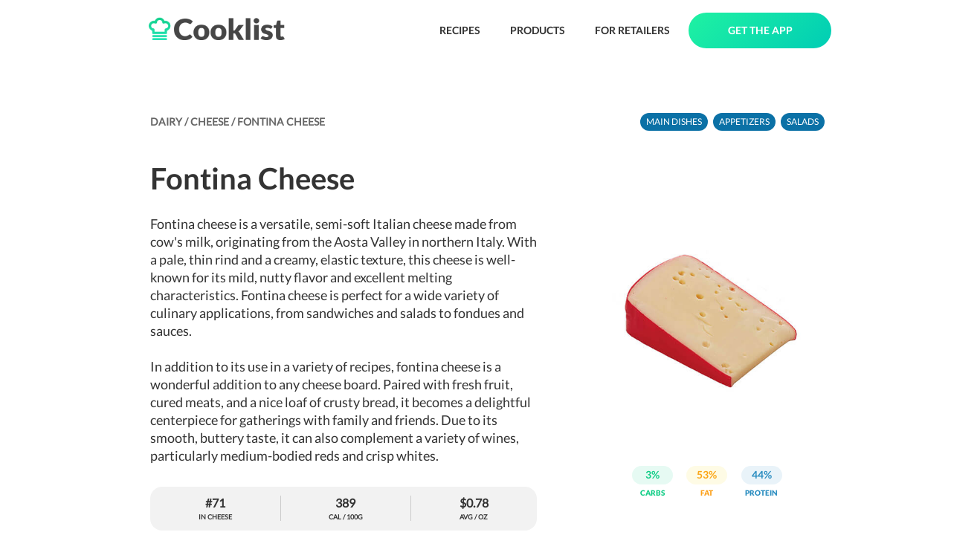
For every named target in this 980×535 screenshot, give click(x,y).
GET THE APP (760, 30)
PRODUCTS (538, 30)
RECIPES (460, 30)
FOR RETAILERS (632, 30)
